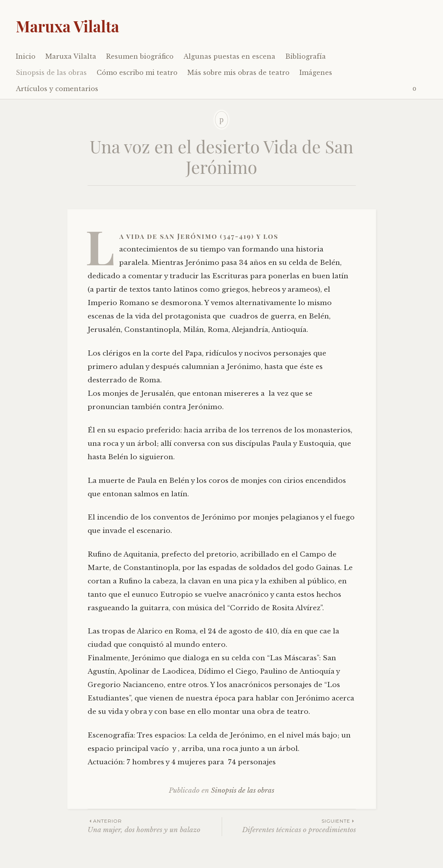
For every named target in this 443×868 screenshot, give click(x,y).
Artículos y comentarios (57, 89)
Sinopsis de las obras (51, 73)
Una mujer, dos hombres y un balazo (155, 826)
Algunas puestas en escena (229, 56)
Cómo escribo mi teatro (137, 73)
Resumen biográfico (140, 56)
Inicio (26, 56)
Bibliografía (306, 56)
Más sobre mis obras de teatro (238, 73)
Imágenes (316, 73)
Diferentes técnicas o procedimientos (289, 826)
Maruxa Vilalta (67, 26)
